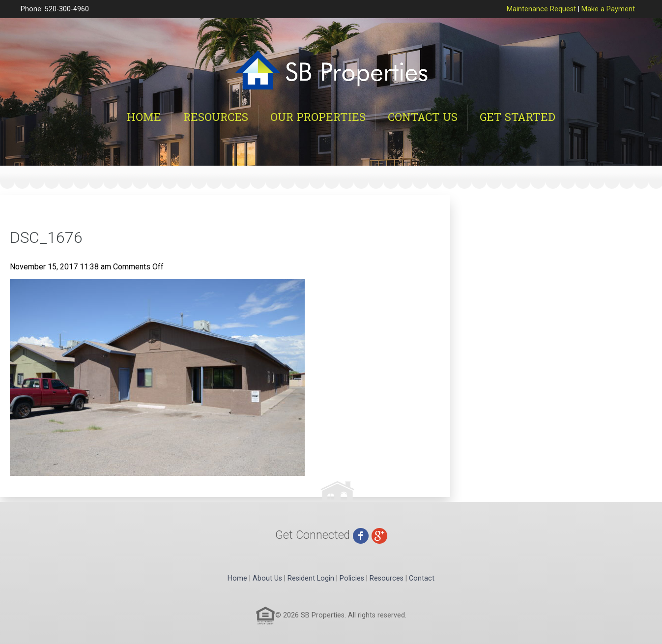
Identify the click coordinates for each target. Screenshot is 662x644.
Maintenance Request (541, 9)
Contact (422, 578)
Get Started (518, 117)
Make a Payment (608, 9)
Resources (216, 117)
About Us (267, 578)
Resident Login (311, 578)
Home (144, 117)
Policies (352, 578)
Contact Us (423, 117)
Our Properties (318, 117)
